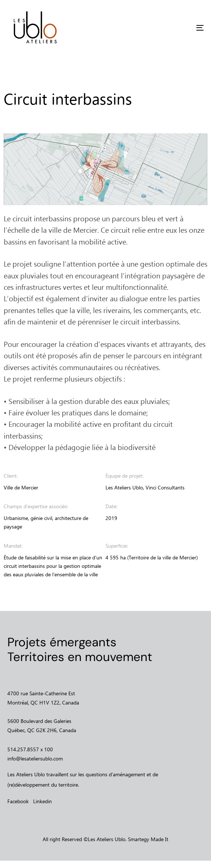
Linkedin (42, 801)
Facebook (18, 801)
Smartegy (139, 839)
